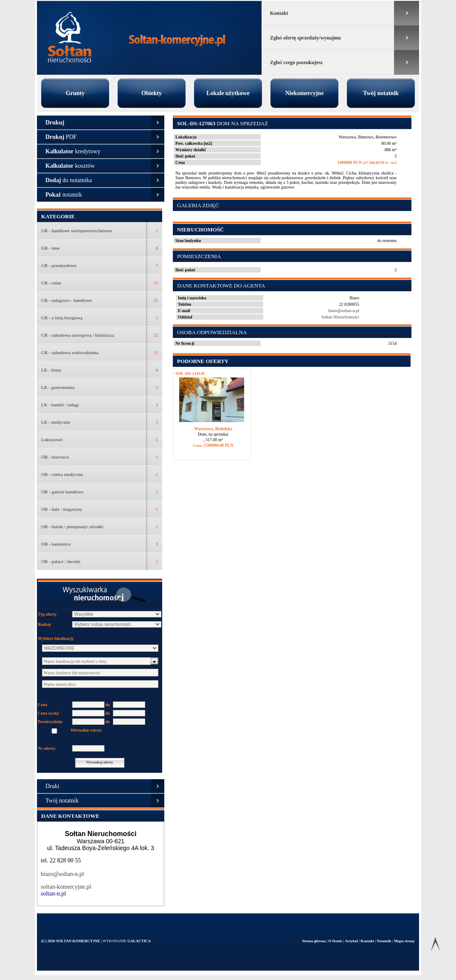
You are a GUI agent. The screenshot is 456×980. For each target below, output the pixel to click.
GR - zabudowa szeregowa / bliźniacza (77, 335)
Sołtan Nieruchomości (340, 317)
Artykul (352, 941)
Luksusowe (52, 439)
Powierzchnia (50, 722)
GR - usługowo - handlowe (66, 300)
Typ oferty (47, 614)
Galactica (139, 941)
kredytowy (73, 151)
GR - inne (50, 248)
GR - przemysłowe (59, 265)
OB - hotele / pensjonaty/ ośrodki (72, 527)
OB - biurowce (55, 457)
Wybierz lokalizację (56, 638)
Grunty (75, 93)
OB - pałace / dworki (61, 561)
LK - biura (51, 370)
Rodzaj (44, 624)
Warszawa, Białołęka (213, 429)
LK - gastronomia (58, 387)
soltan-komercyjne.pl (66, 887)
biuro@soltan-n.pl (62, 874)
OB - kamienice (56, 544)
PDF (61, 137)
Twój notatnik (381, 93)
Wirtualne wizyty (86, 730)
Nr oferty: (47, 748)
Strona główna (314, 941)
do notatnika (69, 180)
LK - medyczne (56, 422)
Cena (42, 705)
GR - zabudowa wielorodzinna (70, 352)
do (108, 705)
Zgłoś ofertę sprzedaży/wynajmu (305, 38)
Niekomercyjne (305, 93)
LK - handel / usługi (60, 405)
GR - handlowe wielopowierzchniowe (77, 231)
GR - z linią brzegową (62, 318)
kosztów (70, 166)
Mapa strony (404, 941)
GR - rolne (51, 283)
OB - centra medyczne (62, 474)
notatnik (64, 195)
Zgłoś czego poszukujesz (296, 62)
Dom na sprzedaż (222, 123)
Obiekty (152, 93)
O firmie (336, 941)
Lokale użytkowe (228, 93)
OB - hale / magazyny (62, 509)
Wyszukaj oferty (100, 762)
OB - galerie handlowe (62, 492)
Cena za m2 (48, 713)
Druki (52, 786)
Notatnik (385, 941)
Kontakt (279, 13)
